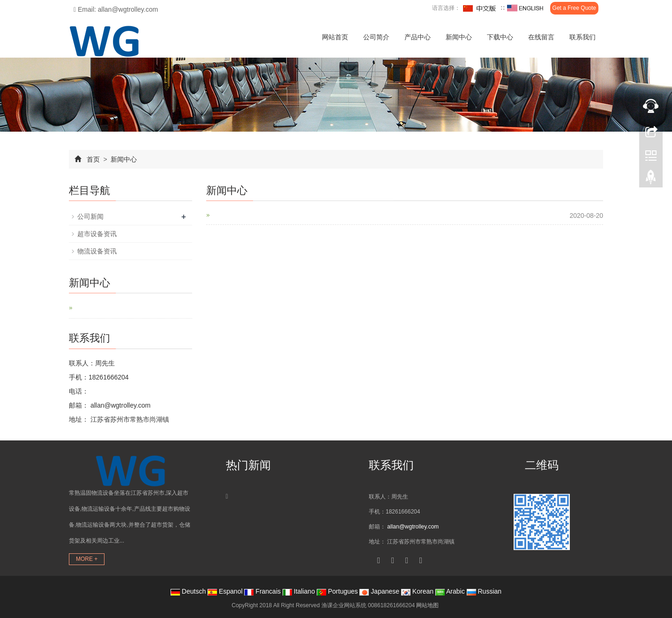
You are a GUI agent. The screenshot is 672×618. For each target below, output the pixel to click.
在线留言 (541, 37)
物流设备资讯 (97, 251)
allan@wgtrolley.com (119, 405)
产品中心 (418, 37)
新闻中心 (459, 37)
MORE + (87, 559)
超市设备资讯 (97, 234)
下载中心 (500, 37)
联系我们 (582, 37)
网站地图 (427, 605)
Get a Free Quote (574, 8)
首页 (93, 159)
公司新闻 (90, 216)
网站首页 (335, 37)
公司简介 (376, 37)
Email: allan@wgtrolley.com (116, 9)
